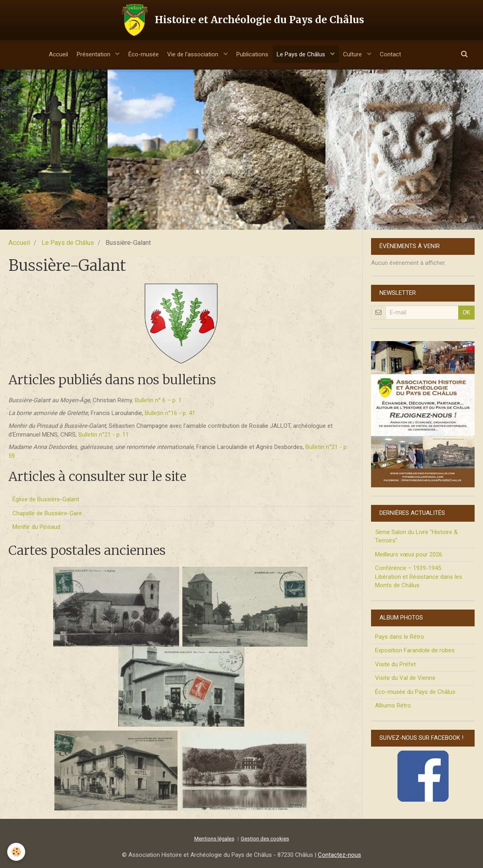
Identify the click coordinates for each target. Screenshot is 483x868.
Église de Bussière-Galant (46, 499)
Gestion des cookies (265, 838)
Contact (402, 54)
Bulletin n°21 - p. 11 (104, 435)
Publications (254, 54)
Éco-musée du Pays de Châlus (415, 692)
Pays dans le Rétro (400, 637)
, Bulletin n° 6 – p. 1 (157, 400)
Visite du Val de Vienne (405, 678)
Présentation (86, 54)
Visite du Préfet (395, 664)
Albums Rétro (393, 705)
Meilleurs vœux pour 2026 (409, 554)
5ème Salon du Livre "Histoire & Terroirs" (416, 536)
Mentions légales (214, 838)
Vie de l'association (192, 54)
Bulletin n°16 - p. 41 (170, 413)
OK (466, 312)
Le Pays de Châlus (307, 54)
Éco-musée (138, 54)
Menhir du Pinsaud (36, 527)
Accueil (46, 54)
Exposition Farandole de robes (415, 650)
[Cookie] (17, 851)
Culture (362, 54)
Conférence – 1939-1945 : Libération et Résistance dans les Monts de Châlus (419, 577)
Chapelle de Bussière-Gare (47, 513)
